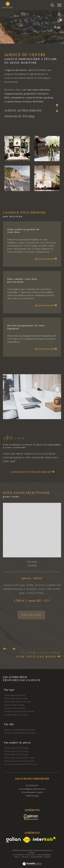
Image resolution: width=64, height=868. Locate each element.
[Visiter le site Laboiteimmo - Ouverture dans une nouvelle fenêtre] (32, 862)
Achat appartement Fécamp (18, 702)
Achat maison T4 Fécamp (16, 751)
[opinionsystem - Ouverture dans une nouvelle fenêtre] (31, 817)
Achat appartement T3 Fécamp (19, 758)
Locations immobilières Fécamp (20, 733)
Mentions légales (44, 855)
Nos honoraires (18, 855)
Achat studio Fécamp (14, 705)
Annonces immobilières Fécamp (19, 730)
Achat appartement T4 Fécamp (19, 761)
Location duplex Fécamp (16, 715)
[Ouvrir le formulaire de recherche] (52, 5)
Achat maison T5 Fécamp (16, 754)
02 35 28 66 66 (32, 786)
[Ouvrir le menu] (59, 5)
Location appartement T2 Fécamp (21, 764)
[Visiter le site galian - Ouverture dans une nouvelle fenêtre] (13, 840)
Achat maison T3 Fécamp (16, 748)
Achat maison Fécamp (15, 695)
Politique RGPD (37, 857)
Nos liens (25, 857)
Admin (17, 857)
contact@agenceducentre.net (32, 789)
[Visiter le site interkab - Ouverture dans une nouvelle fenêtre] (44, 839)
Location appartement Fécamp (19, 711)
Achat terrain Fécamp (15, 708)
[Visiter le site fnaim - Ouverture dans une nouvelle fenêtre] (27, 840)
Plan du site (31, 855)
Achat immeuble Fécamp (16, 698)
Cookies (47, 857)
